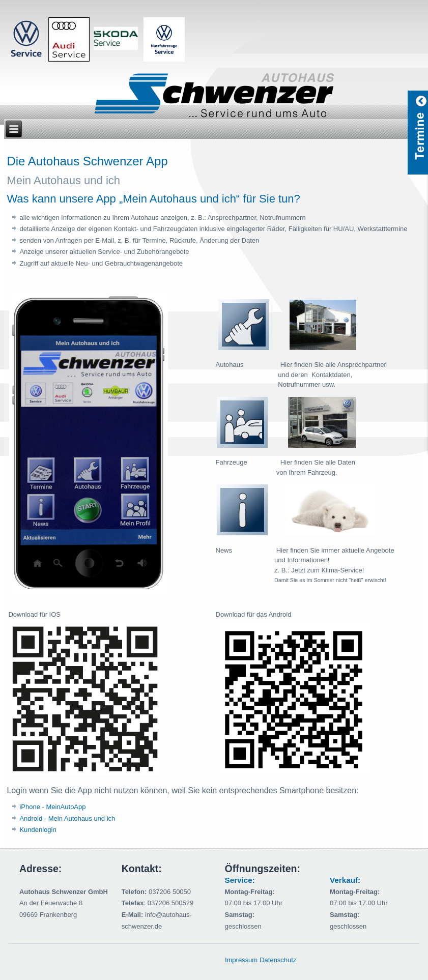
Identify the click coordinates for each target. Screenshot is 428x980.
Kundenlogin (38, 830)
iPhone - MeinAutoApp (52, 807)
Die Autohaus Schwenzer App (87, 161)
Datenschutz (278, 960)
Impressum (241, 960)
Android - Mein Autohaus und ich (67, 818)
